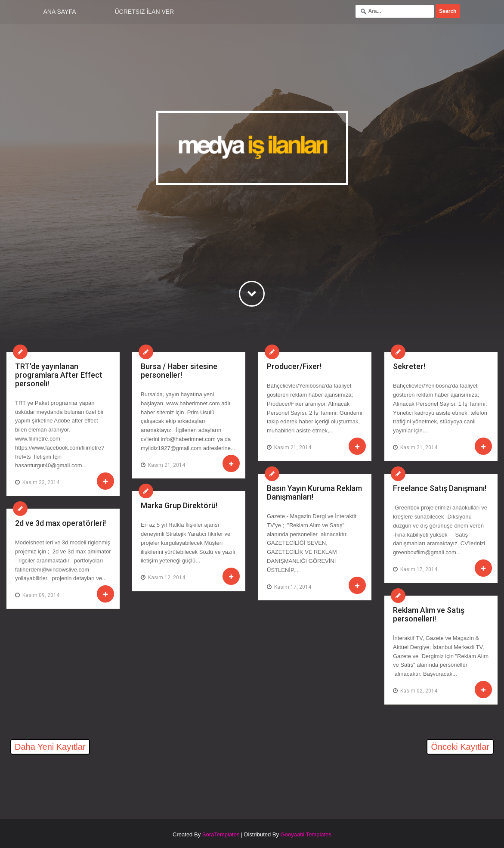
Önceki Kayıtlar (460, 747)
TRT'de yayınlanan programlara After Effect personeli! (59, 375)
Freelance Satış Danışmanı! (440, 488)
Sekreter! (409, 366)
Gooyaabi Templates (306, 834)
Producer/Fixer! (294, 366)
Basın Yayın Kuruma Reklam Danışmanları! (314, 492)
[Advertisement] (107, 782)
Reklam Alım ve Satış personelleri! (429, 614)
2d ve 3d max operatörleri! (60, 523)
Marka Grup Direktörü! (179, 505)
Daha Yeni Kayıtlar (50, 747)
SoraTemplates (221, 834)
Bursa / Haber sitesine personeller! (179, 371)
